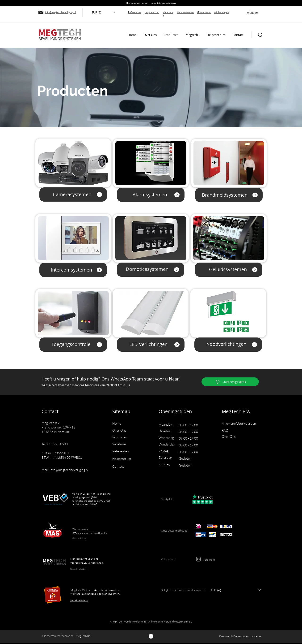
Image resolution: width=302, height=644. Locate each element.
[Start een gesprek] (230, 382)
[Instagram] (198, 559)
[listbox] (103, 12)
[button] (103, 12)
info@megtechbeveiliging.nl (69, 470)
